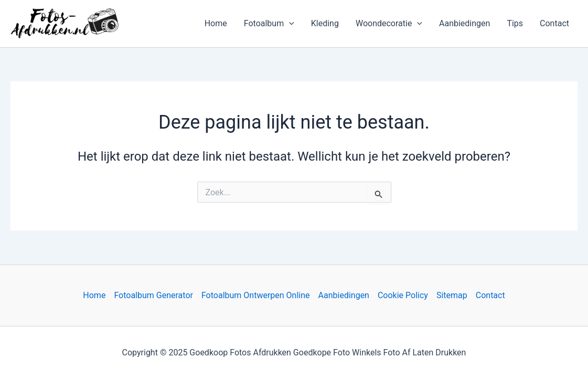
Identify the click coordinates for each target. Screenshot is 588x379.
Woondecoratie (389, 24)
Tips (515, 23)
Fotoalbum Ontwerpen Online (256, 295)
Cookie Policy (403, 295)
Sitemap (452, 295)
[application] (289, 24)
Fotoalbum (269, 24)
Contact (554, 23)
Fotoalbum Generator (153, 295)
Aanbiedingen (464, 23)
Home (216, 23)
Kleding (325, 23)
